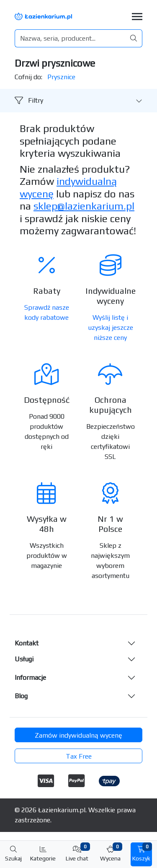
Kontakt (27, 643)
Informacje (30, 678)
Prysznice (61, 77)
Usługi (24, 659)
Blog (21, 696)
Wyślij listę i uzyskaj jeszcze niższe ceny (111, 328)
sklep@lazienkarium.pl (84, 206)
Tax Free (79, 756)
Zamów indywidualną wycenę (78, 735)
